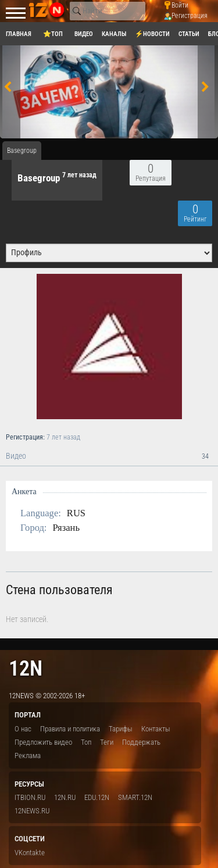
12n (26, 668)
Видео (109, 456)
